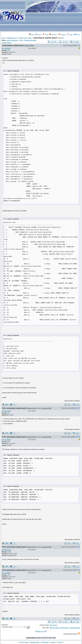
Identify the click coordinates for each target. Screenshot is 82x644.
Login (70, 35)
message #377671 (32, 547)
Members (53, 35)
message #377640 (32, 408)
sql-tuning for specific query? (14, 45)
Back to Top (41, 631)
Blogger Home (35, 642)
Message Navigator (30, 40)
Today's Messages (12, 40)
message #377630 (29, 46)
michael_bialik (6, 411)
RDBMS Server (12, 38)
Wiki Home (45, 642)
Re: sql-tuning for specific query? (15, 408)
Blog (31, 35)
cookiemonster (6, 549)
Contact (53, 642)
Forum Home (24, 642)
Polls (21, 40)
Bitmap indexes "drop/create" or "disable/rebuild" (65, 627)
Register (62, 35)
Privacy (60, 642)
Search (38, 35)
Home (77, 35)
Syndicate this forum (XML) (70, 633)
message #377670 (32, 437)
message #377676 (32, 570)
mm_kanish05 (6, 48)
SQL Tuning (53, 625)
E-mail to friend (6, 43)
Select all (10, 71)
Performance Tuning (25, 38)
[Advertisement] (54, 16)
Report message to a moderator (72, 400)
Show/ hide (16, 71)
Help (45, 35)
